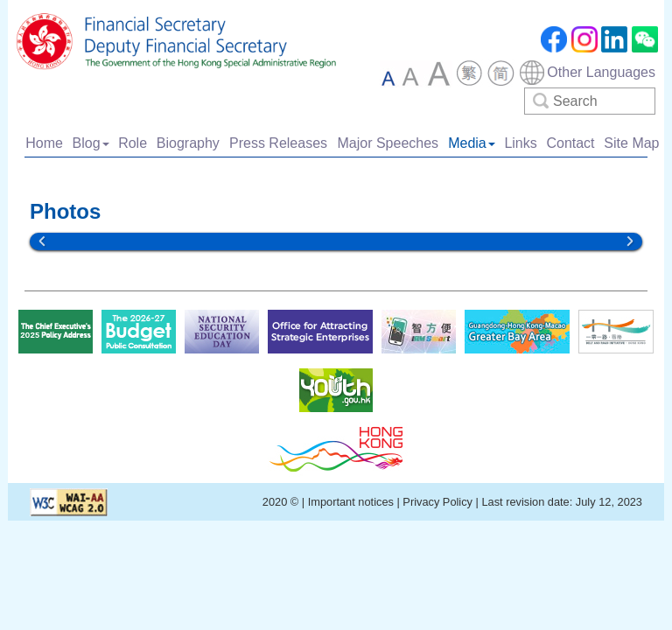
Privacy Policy (437, 502)
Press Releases (278, 143)
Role (133, 143)
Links (520, 143)
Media (472, 143)
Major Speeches (388, 143)
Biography (188, 143)
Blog (91, 143)
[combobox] (587, 73)
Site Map (631, 143)
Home (44, 143)
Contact (570, 143)
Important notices (353, 502)
